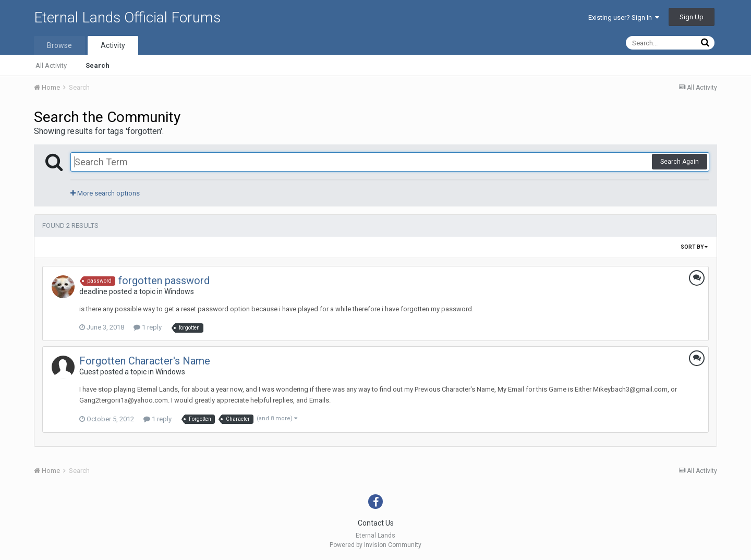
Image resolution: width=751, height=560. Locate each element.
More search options (105, 193)
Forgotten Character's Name (145, 361)
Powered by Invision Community (375, 545)
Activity (113, 45)
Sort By (694, 247)
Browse (59, 45)
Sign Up (692, 17)
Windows (179, 291)
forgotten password (164, 281)
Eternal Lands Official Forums (127, 17)
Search (98, 65)
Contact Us (376, 523)
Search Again (680, 162)
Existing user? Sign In (624, 17)
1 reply (148, 327)
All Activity (51, 65)
